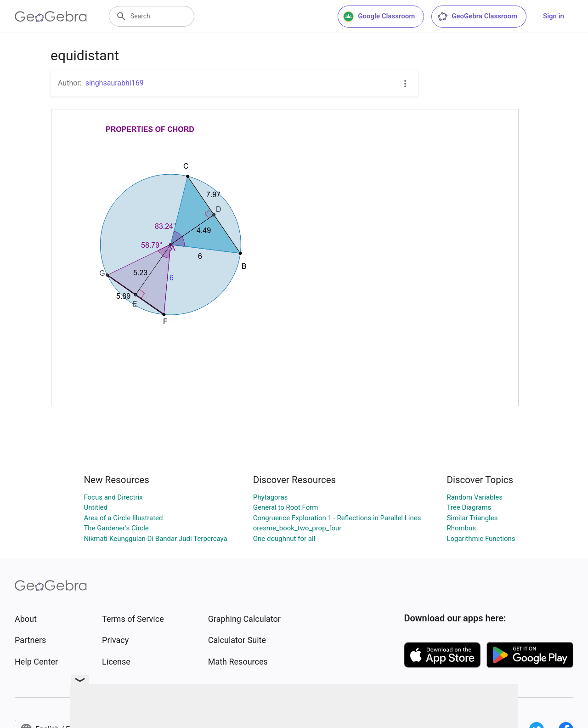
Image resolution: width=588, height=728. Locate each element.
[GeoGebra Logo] (51, 17)
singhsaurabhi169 (115, 83)
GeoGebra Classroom (477, 17)
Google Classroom (379, 17)
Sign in (554, 16)
